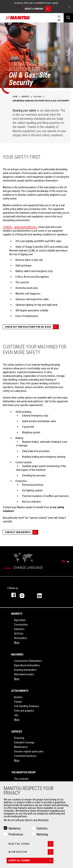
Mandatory (15, 828)
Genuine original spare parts (29, 751)
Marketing (42, 834)
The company (21, 779)
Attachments (20, 691)
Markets (17, 614)
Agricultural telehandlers (27, 665)
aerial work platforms (26, 227)
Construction (21, 625)
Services (17, 732)
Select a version (38, 9)
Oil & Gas (19, 634)
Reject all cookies (31, 844)
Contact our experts (21, 532)
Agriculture (20, 620)
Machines (17, 655)
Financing (19, 738)
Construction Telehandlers (28, 661)
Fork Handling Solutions (27, 706)
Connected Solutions (25, 756)
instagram (25, 595)
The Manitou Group (23, 772)
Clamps (18, 702)
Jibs (16, 715)
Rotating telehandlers (25, 670)
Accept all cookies (31, 861)
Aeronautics (21, 638)
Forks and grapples (24, 711)
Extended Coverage (24, 742)
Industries (19, 629)
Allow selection (31, 852)
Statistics (42, 828)
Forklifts (8, 227)
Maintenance (21, 747)
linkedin (42, 595)
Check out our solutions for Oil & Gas (32, 327)
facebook (12, 595)
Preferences (16, 834)
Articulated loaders (24, 674)
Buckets (18, 697)
